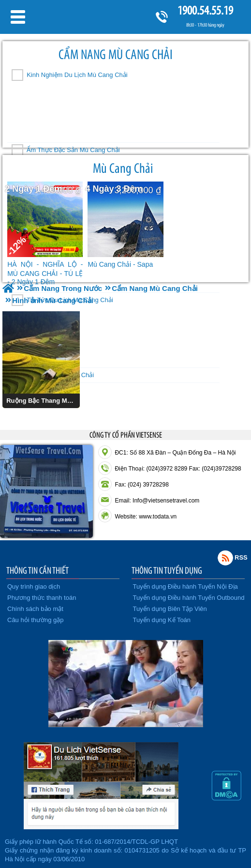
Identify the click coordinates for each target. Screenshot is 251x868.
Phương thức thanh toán (42, 598)
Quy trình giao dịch (34, 586)
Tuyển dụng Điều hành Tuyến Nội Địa (185, 586)
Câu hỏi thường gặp (36, 620)
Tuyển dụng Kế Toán (162, 620)
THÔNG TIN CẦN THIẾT (37, 570)
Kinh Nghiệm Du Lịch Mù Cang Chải (77, 75)
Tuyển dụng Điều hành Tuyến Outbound (189, 598)
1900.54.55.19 (205, 10)
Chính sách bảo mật (35, 609)
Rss (225, 558)
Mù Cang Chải (123, 168)
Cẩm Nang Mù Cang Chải (116, 54)
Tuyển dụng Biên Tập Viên (170, 609)
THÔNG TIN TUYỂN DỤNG (167, 570)
